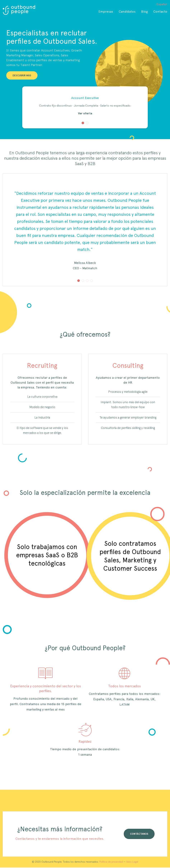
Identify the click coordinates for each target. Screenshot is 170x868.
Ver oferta (85, 113)
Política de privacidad (111, 862)
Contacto (160, 11)
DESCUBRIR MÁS (22, 75)
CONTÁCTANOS (139, 834)
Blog (144, 11)
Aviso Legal (132, 862)
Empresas (106, 11)
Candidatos (127, 11)
